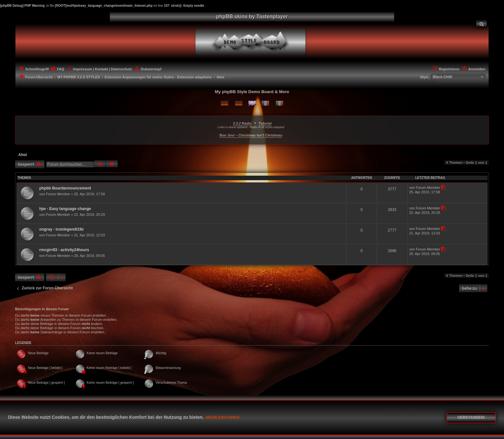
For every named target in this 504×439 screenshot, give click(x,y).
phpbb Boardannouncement (65, 188)
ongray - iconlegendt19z (61, 229)
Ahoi (23, 155)
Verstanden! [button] (471, 417)
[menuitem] (482, 24)
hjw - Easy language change (65, 209)
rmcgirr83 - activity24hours (64, 250)
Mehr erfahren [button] (223, 417)
